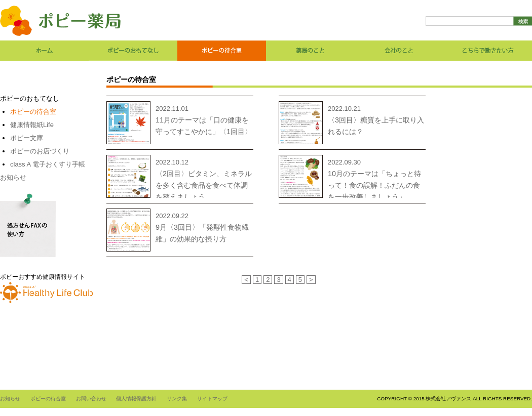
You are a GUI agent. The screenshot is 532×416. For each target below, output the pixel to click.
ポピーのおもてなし (133, 51)
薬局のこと (310, 51)
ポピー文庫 (27, 138)
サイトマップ (212, 399)
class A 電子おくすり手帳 (48, 164)
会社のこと (399, 51)
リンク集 (177, 399)
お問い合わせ (91, 399)
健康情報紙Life (32, 125)
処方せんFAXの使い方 (28, 225)
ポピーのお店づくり (40, 151)
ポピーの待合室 (222, 51)
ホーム (44, 51)
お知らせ (13, 177)
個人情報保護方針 (136, 399)
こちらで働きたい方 (488, 51)
